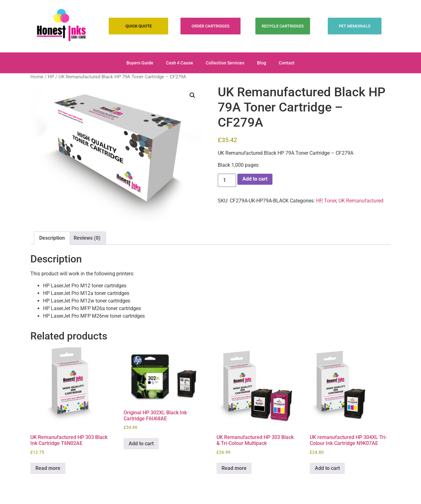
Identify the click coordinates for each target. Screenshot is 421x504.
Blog (262, 63)
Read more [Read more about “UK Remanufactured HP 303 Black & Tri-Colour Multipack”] (234, 468)
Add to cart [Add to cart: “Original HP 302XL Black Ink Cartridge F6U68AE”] (141, 444)
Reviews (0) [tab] (87, 238)
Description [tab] (52, 238)
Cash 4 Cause (180, 63)
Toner (330, 201)
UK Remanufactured (361, 201)
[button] (192, 95)
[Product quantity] (227, 180)
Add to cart (255, 179)
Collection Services (225, 63)
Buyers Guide (140, 63)
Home (37, 77)
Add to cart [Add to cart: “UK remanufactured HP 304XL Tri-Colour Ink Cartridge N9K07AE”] (327, 468)
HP (51, 77)
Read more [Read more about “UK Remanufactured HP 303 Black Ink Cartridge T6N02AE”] (48, 468)
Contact (287, 63)
